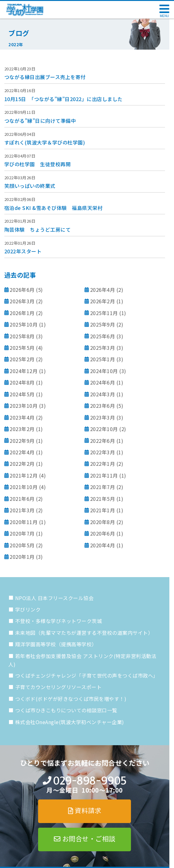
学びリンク (28, 609)
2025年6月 (103, 336)
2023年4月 (22, 417)
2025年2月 (22, 359)
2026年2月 (103, 301)
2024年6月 (103, 382)
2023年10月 (24, 406)
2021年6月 (22, 499)
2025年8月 (22, 336)
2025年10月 (24, 324)
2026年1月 (22, 313)
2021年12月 (24, 475)
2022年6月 (103, 441)
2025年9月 (103, 324)
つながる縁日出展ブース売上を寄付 (45, 77)
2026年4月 (103, 290)
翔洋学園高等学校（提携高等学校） (56, 644)
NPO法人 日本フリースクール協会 (54, 598)
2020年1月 (22, 557)
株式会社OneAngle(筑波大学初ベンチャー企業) (70, 722)
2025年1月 (103, 359)
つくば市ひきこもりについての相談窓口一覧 (66, 710)
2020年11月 (24, 522)
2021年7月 (103, 487)
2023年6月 (103, 406)
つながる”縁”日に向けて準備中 (40, 121)
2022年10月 (104, 429)
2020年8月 (103, 522)
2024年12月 (24, 371)
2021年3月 (22, 510)
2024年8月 (22, 382)
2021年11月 (104, 475)
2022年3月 (103, 452)
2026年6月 (22, 290)
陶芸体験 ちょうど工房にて (38, 229)
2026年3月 (22, 301)
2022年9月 (22, 441)
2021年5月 (103, 499)
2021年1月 (103, 510)
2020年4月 (103, 545)
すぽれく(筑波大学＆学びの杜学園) (45, 142)
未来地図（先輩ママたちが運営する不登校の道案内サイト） (84, 633)
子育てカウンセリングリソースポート (59, 687)
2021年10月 (24, 487)
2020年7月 (22, 533)
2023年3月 (103, 417)
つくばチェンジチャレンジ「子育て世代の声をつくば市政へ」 (87, 675)
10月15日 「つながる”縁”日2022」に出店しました (63, 99)
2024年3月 (103, 394)
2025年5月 (22, 348)
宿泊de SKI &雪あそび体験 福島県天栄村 (54, 208)
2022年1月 (103, 464)
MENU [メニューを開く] (164, 16)
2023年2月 (22, 429)
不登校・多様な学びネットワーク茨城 (59, 621)
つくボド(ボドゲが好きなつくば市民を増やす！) (71, 699)
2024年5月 (22, 394)
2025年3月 (103, 348)
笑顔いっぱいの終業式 (30, 186)
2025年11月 (104, 313)
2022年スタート (23, 251)
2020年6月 (103, 533)
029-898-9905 (90, 781)
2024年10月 (104, 371)
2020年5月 (22, 545)
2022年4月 (22, 452)
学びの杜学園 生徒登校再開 (38, 164)
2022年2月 (22, 464)
